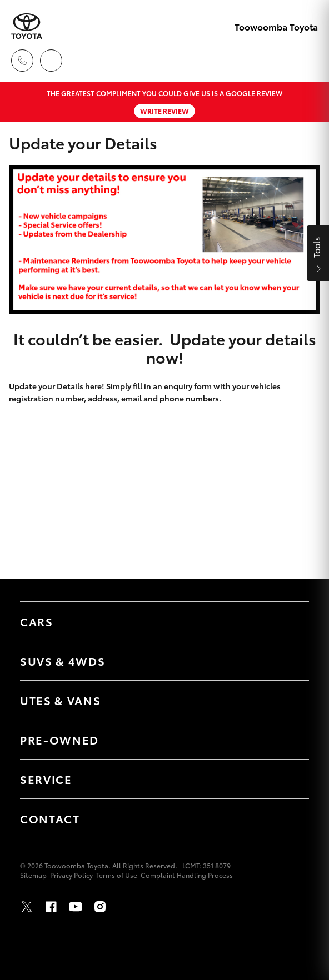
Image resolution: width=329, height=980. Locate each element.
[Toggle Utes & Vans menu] (290, 700)
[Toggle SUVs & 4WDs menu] (290, 661)
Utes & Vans (60, 700)
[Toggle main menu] (307, 61)
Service (46, 779)
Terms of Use (117, 875)
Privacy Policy (71, 875)
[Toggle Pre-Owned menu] (290, 740)
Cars (37, 621)
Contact (50, 818)
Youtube (76, 907)
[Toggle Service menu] (290, 779)
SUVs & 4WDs (63, 661)
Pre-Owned (59, 740)
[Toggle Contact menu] (290, 818)
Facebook (51, 907)
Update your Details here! (57, 386)
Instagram (100, 907)
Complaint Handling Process (187, 875)
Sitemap (33, 875)
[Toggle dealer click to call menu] (22, 61)
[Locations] (51, 61)
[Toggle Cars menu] (290, 621)
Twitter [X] (27, 907)
